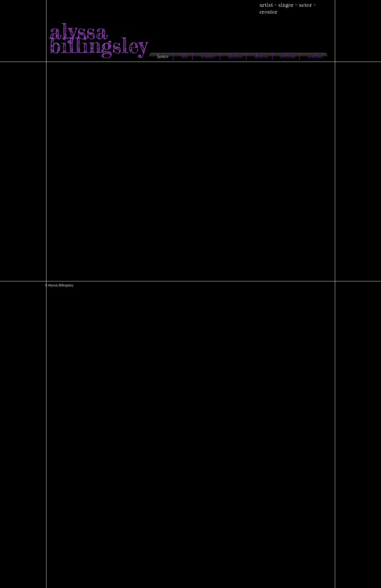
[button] (191, 173)
